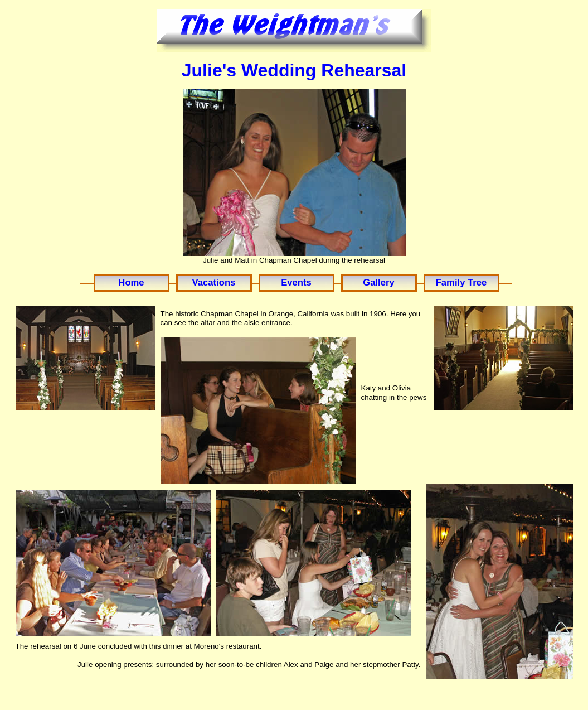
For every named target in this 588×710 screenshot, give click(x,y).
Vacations (214, 282)
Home (131, 282)
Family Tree (461, 282)
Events (296, 282)
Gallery (378, 282)
